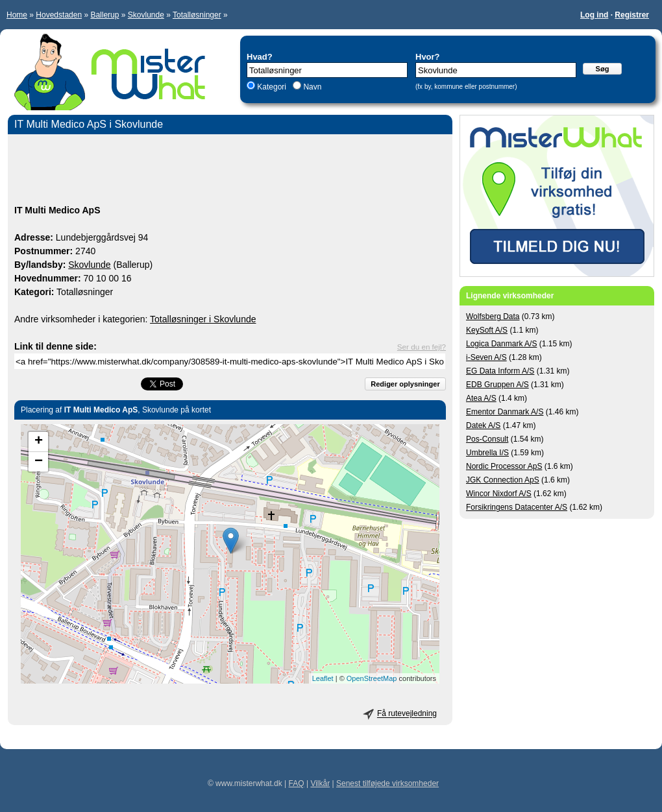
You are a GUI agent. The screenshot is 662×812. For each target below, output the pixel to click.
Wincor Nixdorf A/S (499, 494)
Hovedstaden (59, 15)
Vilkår (320, 783)
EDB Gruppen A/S (497, 385)
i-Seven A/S (486, 357)
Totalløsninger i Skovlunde (203, 319)
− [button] (39, 462)
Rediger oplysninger (405, 384)
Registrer (632, 15)
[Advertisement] (230, 171)
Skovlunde (146, 15)
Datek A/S (483, 425)
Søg (603, 69)
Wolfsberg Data (493, 316)
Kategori (272, 87)
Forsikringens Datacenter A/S (517, 507)
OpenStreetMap (372, 678)
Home (17, 15)
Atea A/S (481, 398)
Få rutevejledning (407, 714)
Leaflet (323, 678)
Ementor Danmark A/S (505, 412)
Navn (311, 87)
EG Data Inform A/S (500, 371)
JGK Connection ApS (503, 480)
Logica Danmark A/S (501, 344)
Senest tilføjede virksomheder (387, 783)
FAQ (297, 783)
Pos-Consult (487, 439)
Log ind (594, 15)
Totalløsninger (197, 15)
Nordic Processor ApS (504, 466)
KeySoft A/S (487, 330)
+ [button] (39, 442)
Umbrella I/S (487, 453)
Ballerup (104, 15)
